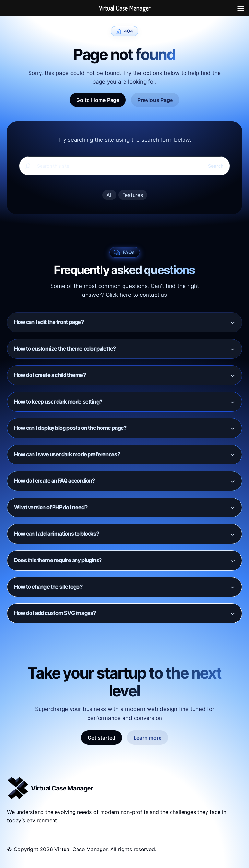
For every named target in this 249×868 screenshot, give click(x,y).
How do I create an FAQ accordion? (54, 481)
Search (216, 166)
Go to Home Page (98, 100)
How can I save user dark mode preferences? (67, 454)
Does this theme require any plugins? (58, 560)
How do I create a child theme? (50, 375)
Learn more (148, 738)
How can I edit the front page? (49, 322)
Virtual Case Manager (62, 788)
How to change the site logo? (48, 587)
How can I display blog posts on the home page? (70, 428)
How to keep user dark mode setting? (58, 402)
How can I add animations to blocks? (56, 534)
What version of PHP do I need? (51, 507)
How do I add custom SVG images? (55, 613)
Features (133, 195)
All (109, 195)
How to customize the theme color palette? (65, 349)
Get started (101, 738)
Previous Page (155, 100)
